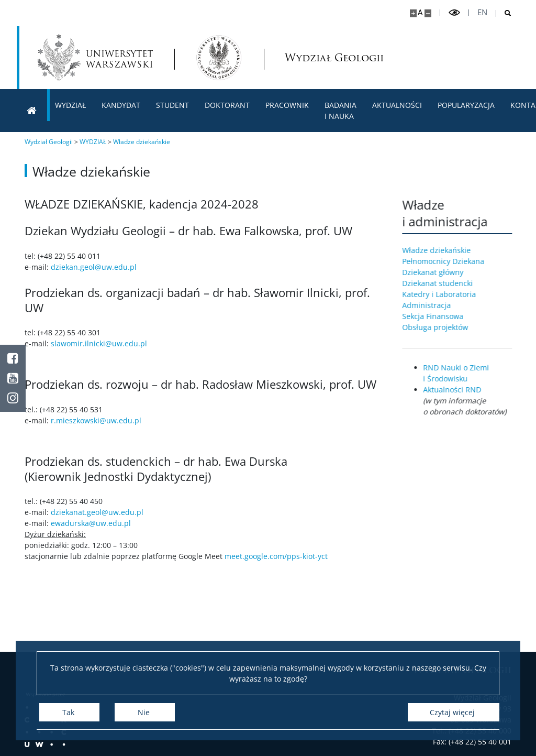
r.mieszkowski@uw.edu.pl (96, 420)
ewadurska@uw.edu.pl (91, 523)
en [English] (482, 12)
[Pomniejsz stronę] (428, 13)
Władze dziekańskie (442, 250)
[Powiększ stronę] (413, 13)
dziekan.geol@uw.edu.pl (94, 267)
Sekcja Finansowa (438, 316)
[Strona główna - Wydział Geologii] (219, 58)
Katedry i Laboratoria (444, 294)
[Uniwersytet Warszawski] (95, 58)
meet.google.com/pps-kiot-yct (276, 556)
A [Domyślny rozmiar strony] (420, 12)
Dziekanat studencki (443, 283)
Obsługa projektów (440, 327)
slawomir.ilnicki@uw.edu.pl (99, 343)
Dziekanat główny (438, 272)
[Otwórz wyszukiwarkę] (504, 13)
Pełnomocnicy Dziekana (448, 261)
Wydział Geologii (312, 58)
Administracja (432, 305)
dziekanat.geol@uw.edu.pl (97, 512)
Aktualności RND (457, 390)
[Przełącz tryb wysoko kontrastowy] (454, 13)
